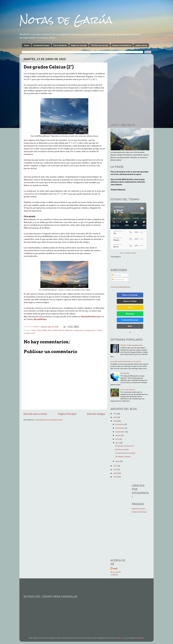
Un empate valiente (123, 457)
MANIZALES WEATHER (86, 609)
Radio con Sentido (79, 45)
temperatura (79, 330)
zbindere (119, 638)
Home (27, 45)
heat (50, 330)
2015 (115, 470)
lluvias (62, 330)
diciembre (120, 424)
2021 (115, 417)
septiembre (120, 432)
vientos (99, 330)
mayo (118, 461)
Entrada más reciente (35, 414)
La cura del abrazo (128, 390)
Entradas (117, 275)
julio (118, 439)
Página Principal (67, 414)
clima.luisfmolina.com (90, 317)
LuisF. (115, 569)
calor (34, 330)
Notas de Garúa (66, 20)
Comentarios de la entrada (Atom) (49, 420)
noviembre (120, 428)
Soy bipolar (125, 373)
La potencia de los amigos (125, 453)
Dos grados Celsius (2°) (124, 446)
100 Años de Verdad (99, 45)
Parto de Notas (60, 45)
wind (33, 333)
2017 (115, 466)
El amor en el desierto (122, 45)
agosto (118, 435)
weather (27, 333)
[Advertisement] (118, 70)
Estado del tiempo (41, 45)
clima (39, 330)
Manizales (69, 330)
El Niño (45, 330)
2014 (115, 473)
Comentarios (118, 279)
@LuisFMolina (40, 319)
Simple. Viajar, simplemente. (132, 345)
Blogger (141, 638)
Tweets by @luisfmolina (120, 287)
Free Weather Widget (128, 253)
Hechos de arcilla (122, 450)
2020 (115, 421)
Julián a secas (141, 45)
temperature (90, 330)
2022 (115, 414)
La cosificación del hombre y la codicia (126, 362)
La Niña (55, 330)
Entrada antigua (96, 414)
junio (118, 443)
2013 (115, 477)
